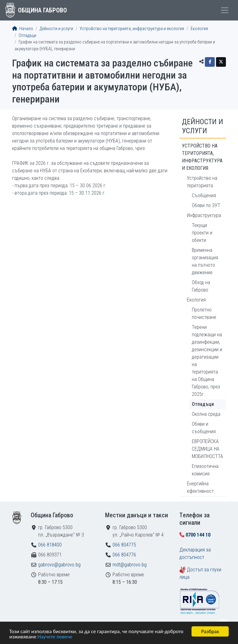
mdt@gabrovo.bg (130, 565)
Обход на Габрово (201, 286)
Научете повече (55, 637)
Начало (23, 29)
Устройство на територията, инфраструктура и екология (132, 29)
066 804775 (124, 545)
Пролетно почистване (204, 313)
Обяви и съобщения (204, 428)
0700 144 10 (198, 535)
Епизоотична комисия (205, 470)
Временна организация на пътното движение (205, 261)
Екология (199, 29)
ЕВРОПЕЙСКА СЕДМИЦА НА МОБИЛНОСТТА (207, 449)
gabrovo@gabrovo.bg (59, 565)
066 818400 (50, 545)
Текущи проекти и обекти (202, 233)
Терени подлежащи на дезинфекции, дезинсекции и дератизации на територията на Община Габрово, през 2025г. (207, 361)
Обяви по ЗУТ (206, 205)
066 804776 (124, 555)
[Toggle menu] (225, 10)
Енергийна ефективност (200, 487)
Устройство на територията (202, 182)
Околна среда (206, 414)
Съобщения (204, 195)
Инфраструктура (204, 215)
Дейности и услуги (56, 29)
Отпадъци (27, 36)
